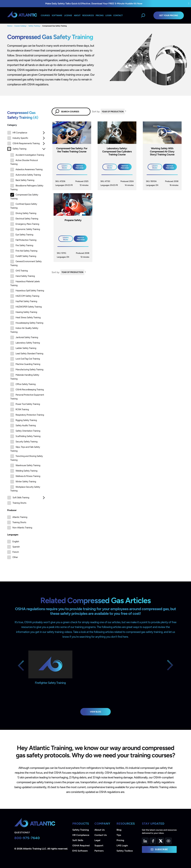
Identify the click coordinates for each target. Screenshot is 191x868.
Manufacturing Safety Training (27, 370)
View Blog (96, 712)
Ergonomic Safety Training (25, 229)
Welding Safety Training (24, 471)
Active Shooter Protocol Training (24, 162)
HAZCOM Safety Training (25, 296)
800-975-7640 (27, 838)
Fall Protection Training (23, 240)
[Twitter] (161, 841)
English (16, 542)
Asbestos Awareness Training (26, 170)
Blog (119, 830)
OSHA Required (81, 845)
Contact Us (101, 835)
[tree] (26, 319)
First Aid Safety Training (24, 251)
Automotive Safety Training (26, 175)
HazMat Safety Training (24, 301)
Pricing (120, 840)
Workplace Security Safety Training (25, 489)
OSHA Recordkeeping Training (27, 390)
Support (99, 845)
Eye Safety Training (22, 235)
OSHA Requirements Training (24, 143)
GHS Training (19, 271)
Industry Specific (18, 138)
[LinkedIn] (145, 841)
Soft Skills (78, 840)
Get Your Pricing (169, 15)
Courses (45, 15)
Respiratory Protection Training (27, 415)
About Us (100, 830)
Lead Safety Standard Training (27, 354)
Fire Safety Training (22, 245)
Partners (99, 851)
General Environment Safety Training (26, 263)
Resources (88, 15)
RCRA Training (20, 410)
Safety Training (34, 26)
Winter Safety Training (23, 482)
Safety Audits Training (23, 426)
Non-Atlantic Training (22, 528)
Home (9, 26)
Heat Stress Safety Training (25, 318)
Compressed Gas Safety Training (54, 26)
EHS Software (80, 851)
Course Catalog (20, 26)
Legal (97, 840)
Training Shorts (17, 503)
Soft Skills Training (18, 498)
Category (12, 125)
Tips (119, 835)
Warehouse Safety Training (25, 465)
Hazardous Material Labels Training (25, 283)
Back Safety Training (22, 180)
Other (15, 557)
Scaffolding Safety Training (25, 436)
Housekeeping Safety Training (27, 323)
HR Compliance (17, 133)
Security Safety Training (24, 442)
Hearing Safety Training (24, 312)
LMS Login (122, 845)
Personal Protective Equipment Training (27, 397)
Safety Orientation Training (25, 431)
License (68, 15)
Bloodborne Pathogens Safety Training (27, 187)
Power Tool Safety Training (25, 404)
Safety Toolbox (125, 851)
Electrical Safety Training (24, 219)
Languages (13, 535)
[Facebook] (153, 841)
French (16, 552)
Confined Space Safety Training (24, 206)
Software (57, 15)
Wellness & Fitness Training (25, 476)
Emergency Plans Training (25, 224)
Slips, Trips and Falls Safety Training (25, 449)
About (77, 15)
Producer (12, 510)
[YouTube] (168, 841)
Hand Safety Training (23, 276)
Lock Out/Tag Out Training (25, 359)
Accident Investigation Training (27, 155)
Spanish (16, 547)
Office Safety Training (23, 384)
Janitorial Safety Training (24, 337)
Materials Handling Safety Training (25, 377)
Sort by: (96, 111)
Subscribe (159, 849)
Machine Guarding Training (25, 364)
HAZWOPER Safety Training (26, 307)
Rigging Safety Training (24, 420)
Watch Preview (79, 167)
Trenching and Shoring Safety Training (27, 458)
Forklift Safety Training (23, 256)
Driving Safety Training (23, 213)
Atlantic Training (20, 517)
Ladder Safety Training (23, 348)
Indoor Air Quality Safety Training (24, 330)
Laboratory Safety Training (25, 343)
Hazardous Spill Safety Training (27, 291)
